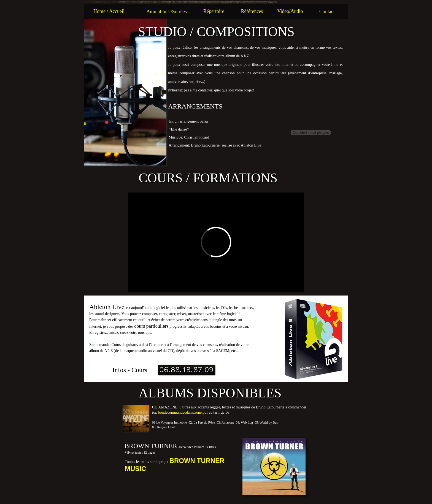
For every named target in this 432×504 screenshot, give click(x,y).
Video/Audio (290, 11)
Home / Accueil (109, 11)
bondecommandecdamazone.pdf (183, 412)
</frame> (216, 242)
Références (252, 11)
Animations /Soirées (167, 12)
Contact (327, 12)
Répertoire (214, 11)
